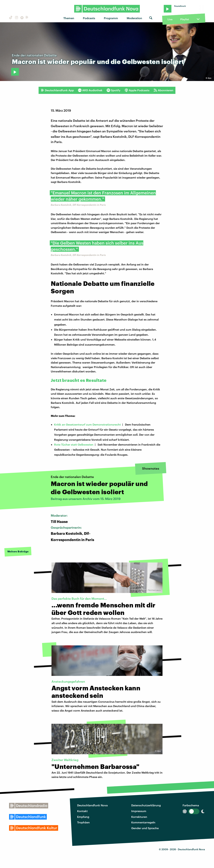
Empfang (83, 817)
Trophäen (83, 822)
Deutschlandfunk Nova (92, 805)
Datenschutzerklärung (146, 805)
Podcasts (89, 18)
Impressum (139, 811)
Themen (69, 18)
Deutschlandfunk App (57, 90)
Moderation (134, 18)
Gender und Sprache (145, 828)
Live (170, 19)
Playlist (185, 19)
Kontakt (82, 811)
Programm (111, 18)
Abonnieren (163, 90)
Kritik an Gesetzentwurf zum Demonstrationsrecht (87, 424)
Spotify (114, 90)
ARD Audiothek (90, 90)
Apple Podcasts (137, 90)
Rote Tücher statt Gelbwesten (74, 444)
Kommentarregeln (143, 822)
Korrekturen (139, 817)
